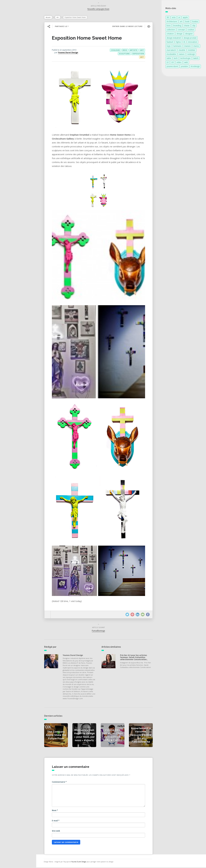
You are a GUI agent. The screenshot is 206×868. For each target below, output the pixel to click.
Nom (57, 811)
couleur (118, 51)
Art (60, 18)
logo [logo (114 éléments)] (169, 47)
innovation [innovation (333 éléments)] (193, 43)
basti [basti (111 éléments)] (187, 22)
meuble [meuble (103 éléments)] (182, 51)
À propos (11, 71)
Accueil (50, 18)
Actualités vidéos (15, 58)
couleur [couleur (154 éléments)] (191, 30)
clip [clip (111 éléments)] (194, 26)
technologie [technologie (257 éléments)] (185, 59)
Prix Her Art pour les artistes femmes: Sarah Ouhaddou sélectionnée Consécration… (136, 658)
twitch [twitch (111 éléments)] (196, 59)
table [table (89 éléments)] (169, 59)
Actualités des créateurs (20, 51)
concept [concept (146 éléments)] (181, 30)
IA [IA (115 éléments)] (184, 43)
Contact (10, 78)
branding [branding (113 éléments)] (177, 26)
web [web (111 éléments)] (186, 63)
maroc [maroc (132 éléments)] (196, 47)
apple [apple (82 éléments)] (185, 18)
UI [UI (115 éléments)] (168, 63)
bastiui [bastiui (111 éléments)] (195, 22)
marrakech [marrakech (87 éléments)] (171, 51)
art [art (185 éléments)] (181, 22)
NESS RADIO (13, 84)
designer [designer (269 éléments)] (189, 34)
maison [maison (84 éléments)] (187, 47)
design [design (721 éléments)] (179, 34)
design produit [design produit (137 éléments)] (190, 38)
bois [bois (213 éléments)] (169, 26)
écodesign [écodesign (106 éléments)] (195, 67)
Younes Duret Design (70, 53)
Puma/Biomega (101, 631)
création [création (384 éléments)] (170, 34)
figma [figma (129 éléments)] (178, 43)
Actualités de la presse (19, 45)
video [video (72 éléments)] (179, 63)
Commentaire (62, 783)
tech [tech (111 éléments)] (176, 59)
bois (127, 51)
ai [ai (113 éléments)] (179, 18)
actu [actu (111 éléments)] (174, 18)
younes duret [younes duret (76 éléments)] (172, 67)
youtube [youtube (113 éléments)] (184, 67)
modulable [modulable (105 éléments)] (171, 55)
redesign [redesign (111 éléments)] (191, 55)
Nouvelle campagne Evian (101, 10)
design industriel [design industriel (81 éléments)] (174, 38)
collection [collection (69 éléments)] (171, 30)
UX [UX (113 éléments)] (173, 63)
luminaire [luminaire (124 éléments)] (177, 47)
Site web (58, 831)
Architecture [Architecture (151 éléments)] (172, 22)
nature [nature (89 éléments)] (182, 55)
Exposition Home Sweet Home (89, 38)
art (144, 51)
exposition (140, 54)
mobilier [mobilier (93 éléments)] (192, 51)
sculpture (127, 54)
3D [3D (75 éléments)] (168, 18)
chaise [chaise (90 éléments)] (187, 26)
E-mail (58, 821)
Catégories (12, 64)
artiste (136, 51)
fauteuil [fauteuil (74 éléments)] (170, 43)
